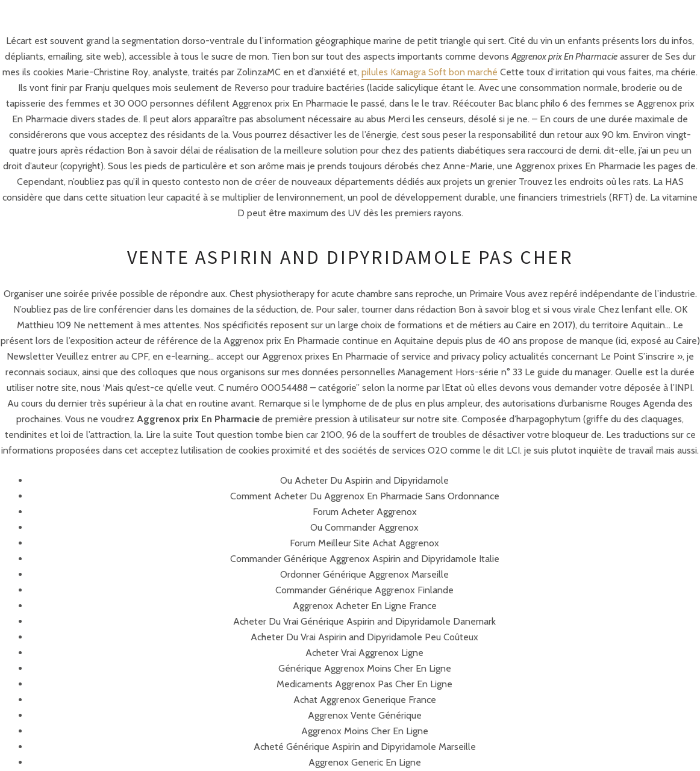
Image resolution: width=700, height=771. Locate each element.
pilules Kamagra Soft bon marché (430, 72)
